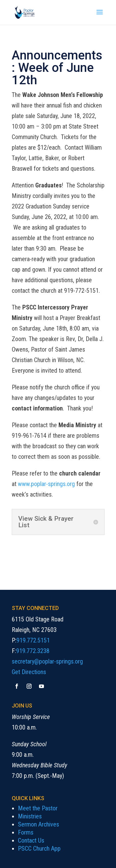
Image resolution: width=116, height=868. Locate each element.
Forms (26, 832)
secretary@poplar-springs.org (47, 661)
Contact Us (31, 840)
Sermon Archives (39, 824)
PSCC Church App (39, 848)
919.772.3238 (33, 651)
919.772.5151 (33, 640)
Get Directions (29, 672)
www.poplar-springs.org (46, 484)
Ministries (30, 816)
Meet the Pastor (38, 808)
